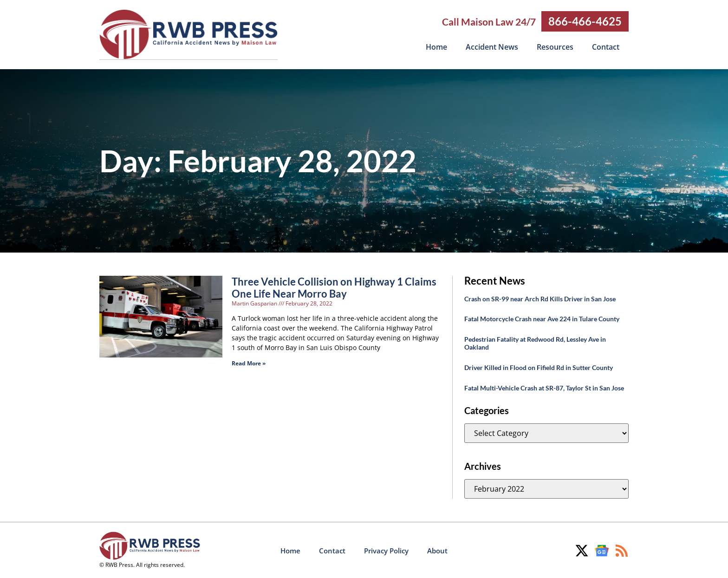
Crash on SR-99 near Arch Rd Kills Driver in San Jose (540, 298)
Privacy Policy (386, 550)
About (437, 550)
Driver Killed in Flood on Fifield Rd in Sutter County (539, 367)
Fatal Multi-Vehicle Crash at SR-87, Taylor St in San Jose (544, 387)
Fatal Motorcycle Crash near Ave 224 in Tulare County (542, 318)
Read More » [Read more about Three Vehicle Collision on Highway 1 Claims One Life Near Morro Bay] (249, 363)
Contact (606, 47)
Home (436, 47)
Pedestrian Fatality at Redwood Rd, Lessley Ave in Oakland (535, 343)
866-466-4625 (585, 21)
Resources (555, 47)
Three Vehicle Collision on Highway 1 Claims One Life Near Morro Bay (334, 287)
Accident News (492, 47)
